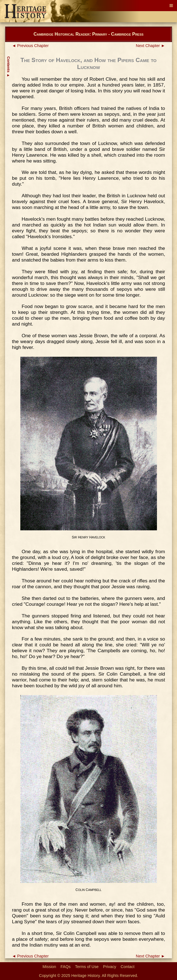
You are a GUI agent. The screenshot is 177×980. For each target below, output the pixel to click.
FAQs (66, 967)
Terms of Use (87, 967)
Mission (49, 967)
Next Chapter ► (150, 46)
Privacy (110, 967)
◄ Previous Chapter (30, 46)
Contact (128, 967)
